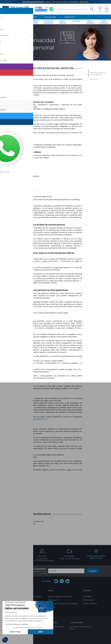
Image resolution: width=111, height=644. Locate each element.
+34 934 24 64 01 (13, 532)
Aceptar (93, 571)
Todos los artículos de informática (28, 596)
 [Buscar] (92, 9)
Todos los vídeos (90, 603)
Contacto (52, 607)
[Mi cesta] (100, 9)
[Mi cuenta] (106, 9)
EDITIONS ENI (77, 623)
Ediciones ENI (17, 9)
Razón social (93, 79)
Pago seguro (53, 600)
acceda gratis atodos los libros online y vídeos (42, 558)
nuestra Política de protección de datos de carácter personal (30, 572)
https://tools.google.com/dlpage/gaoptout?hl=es (28, 419)
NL (16, 636)
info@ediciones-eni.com (18, 528)
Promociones (89, 600)
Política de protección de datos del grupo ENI (97, 73)
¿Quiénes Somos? (21, 600)
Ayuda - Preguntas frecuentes (60, 596)
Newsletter (88, 596)
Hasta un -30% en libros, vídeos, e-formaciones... (55, 2)
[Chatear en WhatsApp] (51, 9)
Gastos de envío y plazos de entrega (63, 603)
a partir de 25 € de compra (70, 557)
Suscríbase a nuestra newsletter (29, 571)
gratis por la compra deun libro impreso (15, 558)
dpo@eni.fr (17, 111)
